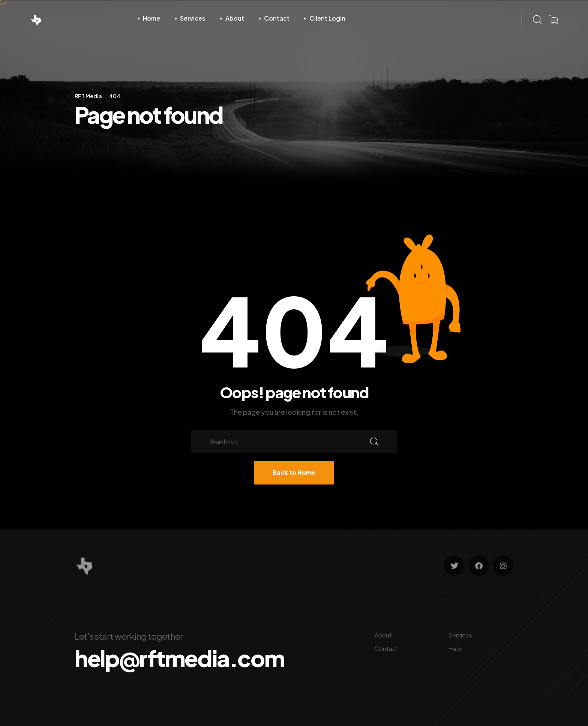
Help (455, 649)
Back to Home (294, 472)
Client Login (327, 18)
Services (193, 18)
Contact (277, 18)
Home (151, 18)
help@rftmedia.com (179, 658)
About (235, 18)
